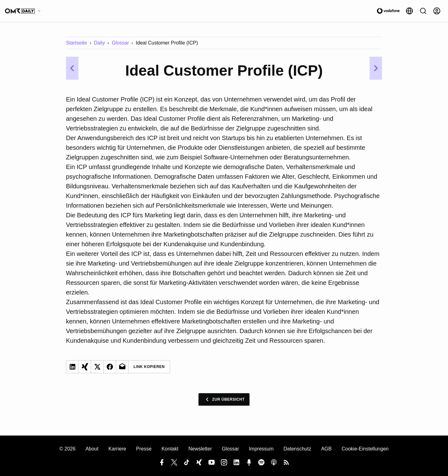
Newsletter (200, 449)
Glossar (120, 43)
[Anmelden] (437, 11)
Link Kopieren (149, 367)
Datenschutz (297, 449)
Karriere (117, 449)
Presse (144, 449)
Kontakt (170, 449)
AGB (326, 449)
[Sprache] (409, 11)
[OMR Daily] (24, 11)
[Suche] (423, 11)
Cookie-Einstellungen (365, 449)
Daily (100, 43)
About (92, 449)
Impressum (261, 449)
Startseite (77, 43)
